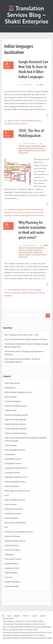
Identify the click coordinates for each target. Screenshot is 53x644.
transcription (9, 555)
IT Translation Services (13, 464)
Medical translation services (15, 482)
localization (8, 124)
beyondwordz (10, 388)
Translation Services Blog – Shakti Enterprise (27, 15)
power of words (11, 505)
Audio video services (12, 383)
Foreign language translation (30, 146)
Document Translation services (16, 415)
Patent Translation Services (15, 500)
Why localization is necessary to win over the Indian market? (23, 622)
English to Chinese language (15, 420)
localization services (20, 124)
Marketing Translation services (16, 477)
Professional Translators (13, 509)
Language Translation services (16, 468)
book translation (11, 397)
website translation (12, 587)
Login (9, 616)
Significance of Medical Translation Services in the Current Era (24, 635)
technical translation (12, 550)
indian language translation (29, 213)
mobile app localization (30, 293)
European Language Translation (19, 210)
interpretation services (13, 459)
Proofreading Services (13, 514)
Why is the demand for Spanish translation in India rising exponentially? (27, 627)
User (3, 616)
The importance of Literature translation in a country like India (24, 624)
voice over (8, 577)
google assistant (13, 121)
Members (26, 616)
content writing (10, 411)
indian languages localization (30, 121)
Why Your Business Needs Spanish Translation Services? (26, 340)
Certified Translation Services (16, 406)
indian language (11, 445)
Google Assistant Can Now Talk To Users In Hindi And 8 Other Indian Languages (33, 70)
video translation (11, 573)
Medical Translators (12, 486)
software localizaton (33, 250)
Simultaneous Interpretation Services (19, 532)
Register (17, 616)
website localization (33, 255)
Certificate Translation (13, 402)
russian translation (11, 518)
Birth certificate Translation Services (18, 392)
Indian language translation (32, 147)
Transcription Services (13, 559)
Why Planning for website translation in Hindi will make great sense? (32, 230)
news (42, 85)
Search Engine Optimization (15, 523)
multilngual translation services (32, 216)
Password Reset (8, 619)
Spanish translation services (15, 541)
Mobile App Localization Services (17, 491)
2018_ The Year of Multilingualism (31, 133)
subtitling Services (12, 546)
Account (43, 616)
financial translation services (15, 424)
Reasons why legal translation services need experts (21, 630)
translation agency (26, 253)
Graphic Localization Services (16, 433)
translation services (32, 151)
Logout (35, 616)
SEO (6, 527)
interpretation (10, 455)
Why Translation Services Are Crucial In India (21, 335)
